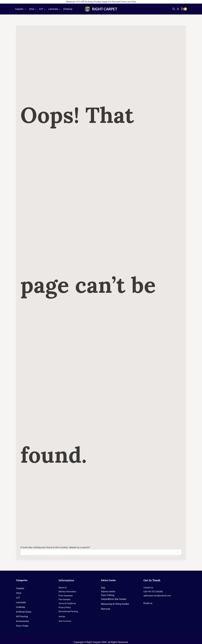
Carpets (21, 588)
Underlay (68, 9)
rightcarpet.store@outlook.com (157, 596)
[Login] (178, 9)
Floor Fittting (108, 595)
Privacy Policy (65, 608)
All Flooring (22, 616)
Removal (105, 609)
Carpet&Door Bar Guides (114, 599)
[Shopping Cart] (184, 9)
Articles (62, 617)
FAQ (103, 588)
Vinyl (19, 593)
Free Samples (65, 600)
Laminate (21, 602)
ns (75, 604)
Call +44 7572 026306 (153, 592)
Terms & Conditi (66, 604)
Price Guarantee (66, 596)
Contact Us (148, 588)
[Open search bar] (174, 9)
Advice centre (108, 591)
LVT (18, 598)
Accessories (22, 621)
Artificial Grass (24, 612)
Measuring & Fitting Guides (115, 604)
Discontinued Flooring (68, 612)
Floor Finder (22, 626)
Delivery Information (67, 592)
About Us (63, 588)
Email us (148, 603)
